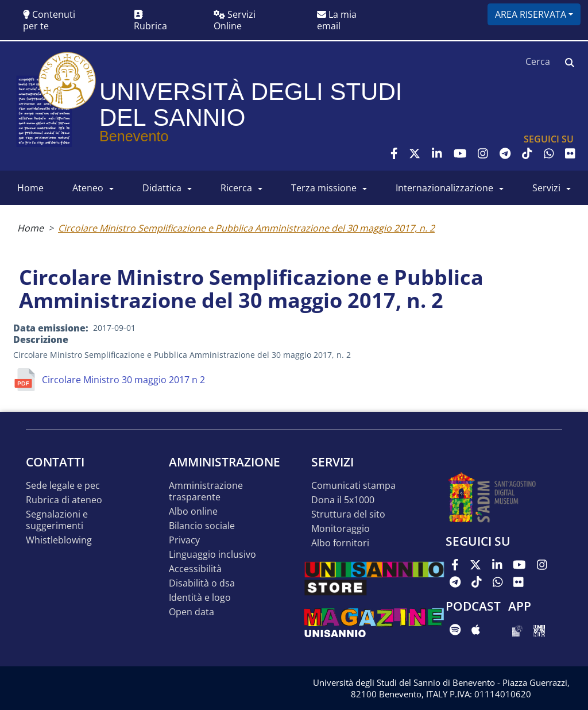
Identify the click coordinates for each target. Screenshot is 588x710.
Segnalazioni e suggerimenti (57, 520)
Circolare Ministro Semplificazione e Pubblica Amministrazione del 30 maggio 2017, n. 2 (246, 228)
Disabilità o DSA (202, 583)
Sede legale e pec (63, 486)
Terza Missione (324, 188)
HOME (30, 188)
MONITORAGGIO (341, 529)
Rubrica (150, 21)
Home (30, 228)
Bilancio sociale (202, 526)
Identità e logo (200, 598)
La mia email (337, 20)
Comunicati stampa (353, 486)
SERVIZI (546, 188)
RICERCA (236, 188)
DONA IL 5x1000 (343, 500)
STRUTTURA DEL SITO (348, 514)
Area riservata (531, 14)
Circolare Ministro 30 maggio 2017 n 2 (123, 380)
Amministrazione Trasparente (206, 491)
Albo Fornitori (340, 543)
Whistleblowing (59, 540)
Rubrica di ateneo (64, 500)
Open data (192, 612)
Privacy (184, 540)
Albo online (193, 512)
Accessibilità (195, 569)
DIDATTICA (162, 188)
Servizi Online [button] (235, 20)
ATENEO (88, 188)
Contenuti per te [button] (49, 20)
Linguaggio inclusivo (212, 555)
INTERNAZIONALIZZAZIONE (444, 188)
